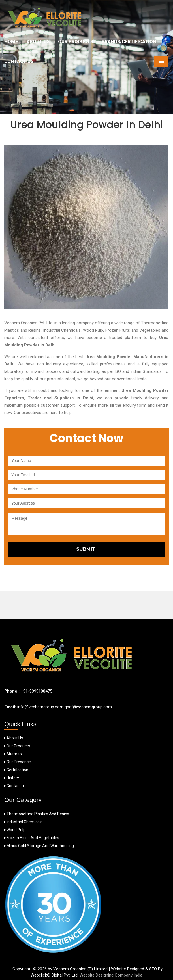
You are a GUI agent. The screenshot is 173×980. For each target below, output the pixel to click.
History (12, 778)
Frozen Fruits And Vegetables (32, 838)
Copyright (21, 969)
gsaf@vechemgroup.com (88, 707)
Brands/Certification (129, 42)
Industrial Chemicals (23, 822)
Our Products (76, 42)
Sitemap (13, 754)
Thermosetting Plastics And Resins (37, 814)
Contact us (15, 786)
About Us (38, 42)
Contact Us (19, 61)
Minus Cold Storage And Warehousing (39, 846)
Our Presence (18, 762)
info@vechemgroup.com (40, 707)
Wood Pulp (15, 830)
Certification (16, 770)
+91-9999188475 (36, 691)
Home (11, 42)
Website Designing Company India (111, 975)
